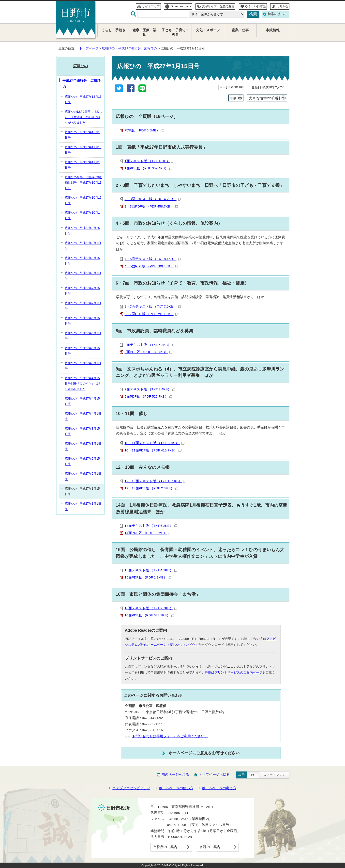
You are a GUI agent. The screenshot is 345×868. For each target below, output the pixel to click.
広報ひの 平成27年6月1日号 (83, 336)
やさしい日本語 (255, 6)
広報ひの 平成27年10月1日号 (82, 215)
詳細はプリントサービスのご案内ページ (234, 672)
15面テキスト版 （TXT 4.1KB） (151, 570)
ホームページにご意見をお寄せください (204, 753)
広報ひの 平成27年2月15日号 (82, 461)
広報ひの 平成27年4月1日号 (83, 416)
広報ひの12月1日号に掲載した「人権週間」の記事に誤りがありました (84, 117)
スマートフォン (274, 775)
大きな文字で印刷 (264, 98)
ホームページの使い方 (176, 788)
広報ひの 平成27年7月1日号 (83, 306)
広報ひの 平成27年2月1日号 (83, 476)
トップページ (89, 48)
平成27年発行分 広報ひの (138, 48)
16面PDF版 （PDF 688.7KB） (150, 615)
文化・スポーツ (208, 30)
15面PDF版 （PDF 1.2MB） (148, 577)
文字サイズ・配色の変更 (218, 6)
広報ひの (108, 48)
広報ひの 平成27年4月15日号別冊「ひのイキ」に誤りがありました (83, 384)
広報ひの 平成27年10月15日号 (83, 200)
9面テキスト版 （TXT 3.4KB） (150, 389)
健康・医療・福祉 (144, 32)
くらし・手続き (114, 30)
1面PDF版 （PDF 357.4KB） (149, 168)
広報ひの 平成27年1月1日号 (83, 506)
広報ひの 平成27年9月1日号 (83, 246)
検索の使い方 (277, 14)
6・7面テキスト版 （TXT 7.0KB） (153, 307)
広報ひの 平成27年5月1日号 (83, 366)
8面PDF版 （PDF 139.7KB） (149, 352)
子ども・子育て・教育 (175, 32)
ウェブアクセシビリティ (131, 788)
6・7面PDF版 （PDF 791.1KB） (151, 314)
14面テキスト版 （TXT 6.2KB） (151, 526)
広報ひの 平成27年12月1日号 (82, 135)
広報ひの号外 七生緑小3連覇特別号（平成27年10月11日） (83, 183)
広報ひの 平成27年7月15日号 (82, 291)
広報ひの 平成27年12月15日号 (83, 99)
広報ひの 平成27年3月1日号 (83, 446)
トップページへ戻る (214, 775)
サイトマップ (151, 6)
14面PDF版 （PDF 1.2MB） (148, 533)
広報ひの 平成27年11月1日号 (82, 165)
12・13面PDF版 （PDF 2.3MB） (151, 488)
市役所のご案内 (165, 847)
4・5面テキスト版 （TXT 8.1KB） (153, 259)
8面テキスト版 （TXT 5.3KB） (150, 345)
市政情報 (273, 30)
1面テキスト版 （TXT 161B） (149, 161)
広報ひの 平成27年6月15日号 (82, 321)
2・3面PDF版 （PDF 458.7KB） (151, 206)
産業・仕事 (240, 30)
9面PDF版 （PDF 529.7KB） (149, 396)
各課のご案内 (210, 847)
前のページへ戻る (175, 775)
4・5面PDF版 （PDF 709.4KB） (151, 266)
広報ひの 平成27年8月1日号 (83, 276)
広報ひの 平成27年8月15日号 (82, 261)
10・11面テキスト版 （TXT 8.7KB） (155, 443)
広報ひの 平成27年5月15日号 (82, 351)
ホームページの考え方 (219, 788)
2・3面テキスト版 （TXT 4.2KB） (153, 199)
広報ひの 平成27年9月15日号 (82, 231)
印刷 (233, 98)
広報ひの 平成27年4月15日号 (82, 401)
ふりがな (283, 6)
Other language (181, 6)
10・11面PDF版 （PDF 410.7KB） (153, 450)
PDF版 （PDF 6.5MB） (144, 130)
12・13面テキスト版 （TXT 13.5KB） (156, 481)
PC (253, 775)
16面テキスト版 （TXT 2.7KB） (151, 608)
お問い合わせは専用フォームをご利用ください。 (170, 736)
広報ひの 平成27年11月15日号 (83, 150)
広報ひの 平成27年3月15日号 (82, 431)
